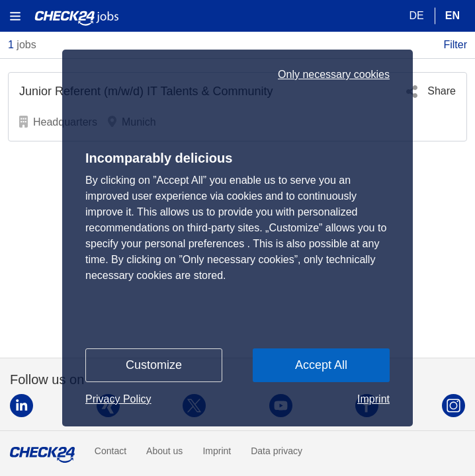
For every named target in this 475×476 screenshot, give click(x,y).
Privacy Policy (118, 399)
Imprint (373, 399)
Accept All (321, 365)
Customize (154, 365)
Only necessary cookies (334, 75)
